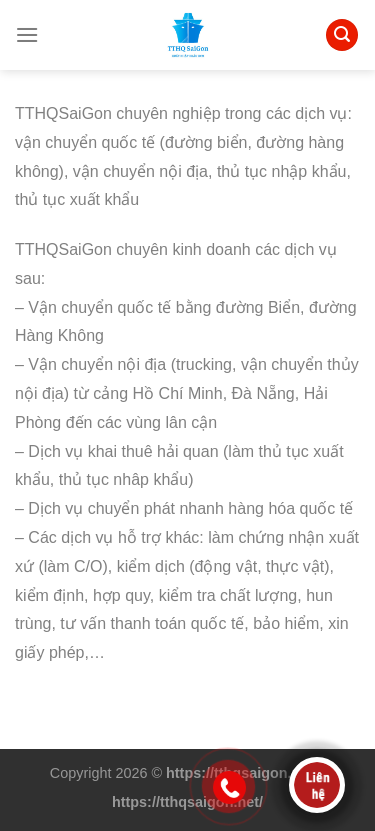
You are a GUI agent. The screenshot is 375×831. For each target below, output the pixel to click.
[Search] (342, 35)
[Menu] (27, 34)
